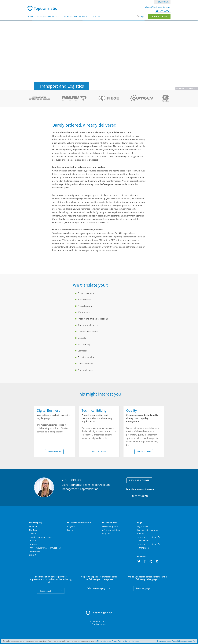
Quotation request (159, 16)
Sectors (96, 16)
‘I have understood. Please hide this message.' (175, 641)
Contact (33, 555)
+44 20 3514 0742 (163, 11)
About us (33, 527)
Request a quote (139, 480)
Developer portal (110, 527)
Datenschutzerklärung (148, 530)
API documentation (111, 530)
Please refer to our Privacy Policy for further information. (119, 641)
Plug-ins (106, 534)
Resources (34, 544)
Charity (32, 541)
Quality (32, 534)
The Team (34, 530)
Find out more (54, 452)
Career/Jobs (34, 551)
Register (71, 527)
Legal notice (143, 527)
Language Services (48, 16)
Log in (142, 16)
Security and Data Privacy (41, 537)
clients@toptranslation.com (158, 7)
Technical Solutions (75, 16)
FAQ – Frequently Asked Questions (45, 548)
